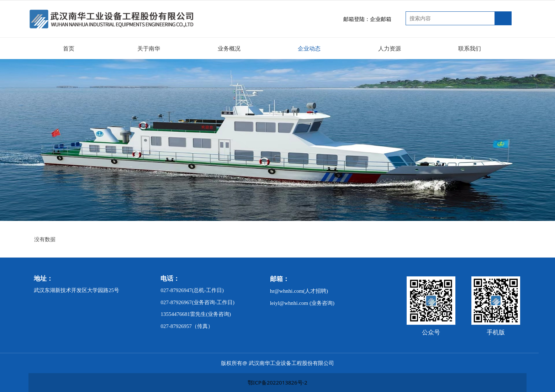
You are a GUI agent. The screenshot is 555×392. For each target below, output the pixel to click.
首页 (69, 48)
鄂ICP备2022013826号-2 (277, 382)
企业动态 (309, 48)
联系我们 (470, 48)
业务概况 (229, 48)
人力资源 (390, 48)
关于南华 (149, 48)
